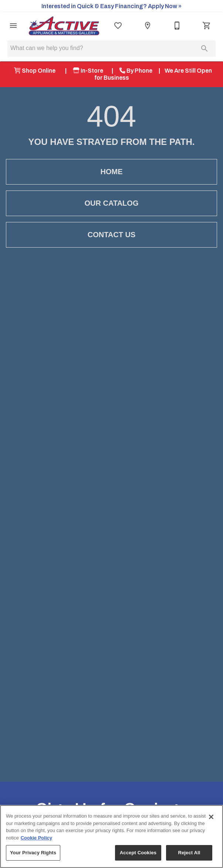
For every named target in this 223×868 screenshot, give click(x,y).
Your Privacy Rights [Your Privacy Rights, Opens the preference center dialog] (33, 853)
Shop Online (36, 71)
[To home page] (64, 26)
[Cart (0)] (207, 26)
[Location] (148, 26)
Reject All (189, 853)
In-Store (89, 71)
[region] (111, 836)
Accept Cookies (138, 853)
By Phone (136, 71)
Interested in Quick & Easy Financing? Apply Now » (111, 6)
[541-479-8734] (177, 26)
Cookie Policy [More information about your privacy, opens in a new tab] (36, 838)
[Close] (211, 817)
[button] (13, 26)
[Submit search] (205, 49)
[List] (118, 26)
